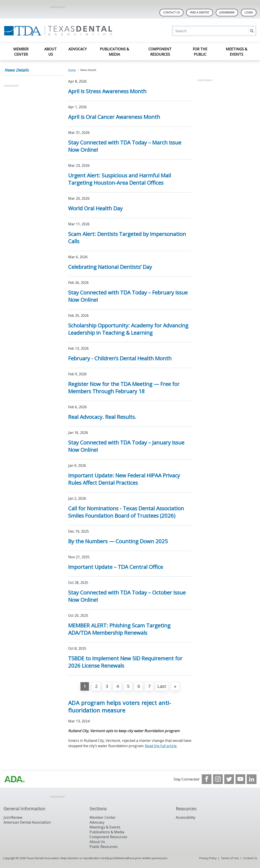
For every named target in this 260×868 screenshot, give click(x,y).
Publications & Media (114, 52)
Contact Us (171, 12)
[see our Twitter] (229, 779)
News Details (17, 70)
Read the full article (161, 746)
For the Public (200, 52)
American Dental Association (27, 822)
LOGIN (249, 12)
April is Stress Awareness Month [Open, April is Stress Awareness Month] (107, 91)
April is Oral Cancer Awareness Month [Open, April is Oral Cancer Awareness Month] (114, 117)
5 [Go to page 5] (128, 686)
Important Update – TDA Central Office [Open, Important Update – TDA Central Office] (116, 567)
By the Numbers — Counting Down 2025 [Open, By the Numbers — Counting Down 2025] (118, 541)
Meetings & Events (237, 52)
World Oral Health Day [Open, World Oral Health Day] (95, 208)
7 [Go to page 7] (149, 686)
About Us (51, 52)
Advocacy (78, 49)
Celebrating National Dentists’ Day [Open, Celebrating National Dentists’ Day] (110, 267)
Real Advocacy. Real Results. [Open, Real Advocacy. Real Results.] (102, 417)
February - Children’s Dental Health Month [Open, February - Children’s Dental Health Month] (120, 358)
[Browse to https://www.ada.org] (15, 779)
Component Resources (160, 52)
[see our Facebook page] (207, 779)
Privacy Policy (208, 858)
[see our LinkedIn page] (252, 779)
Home (72, 70)
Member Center (21, 52)
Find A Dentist (200, 12)
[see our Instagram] (218, 779)
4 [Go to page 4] (117, 686)
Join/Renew (227, 12)
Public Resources (104, 847)
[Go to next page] (175, 686)
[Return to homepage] (61, 31)
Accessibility (186, 817)
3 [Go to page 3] (107, 686)
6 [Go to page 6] (139, 686)
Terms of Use (230, 858)
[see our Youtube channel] (240, 779)
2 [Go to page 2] (96, 686)
